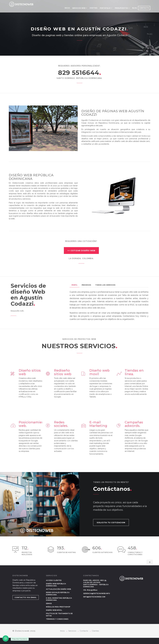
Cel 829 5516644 (90, 590)
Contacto (84, 631)
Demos (49, 604)
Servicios (72, 631)
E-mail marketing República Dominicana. (59, 599)
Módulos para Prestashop (58, 607)
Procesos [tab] (86, 285)
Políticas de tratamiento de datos (59, 615)
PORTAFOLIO (105, 8)
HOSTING (94, 8)
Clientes (95, 631)
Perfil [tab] (75, 285)
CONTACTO (144, 8)
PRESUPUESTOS (121, 8)
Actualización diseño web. (59, 589)
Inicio (67, 8)
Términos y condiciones (57, 619)
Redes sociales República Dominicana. (58, 594)
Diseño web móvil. (54, 610)
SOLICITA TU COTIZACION (111, 522)
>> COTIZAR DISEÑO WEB (81, 251)
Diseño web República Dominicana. (56, 585)
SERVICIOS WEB (79, 8)
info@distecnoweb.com (94, 597)
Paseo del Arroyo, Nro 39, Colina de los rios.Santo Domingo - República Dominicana (96, 584)
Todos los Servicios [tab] (105, 285)
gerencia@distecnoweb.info (97, 594)
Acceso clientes (54, 580)
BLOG (135, 8)
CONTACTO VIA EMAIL (26, 597)
